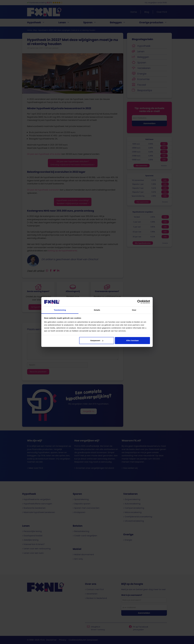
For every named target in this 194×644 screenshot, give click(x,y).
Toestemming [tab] (60, 310)
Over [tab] (134, 310)
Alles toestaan (133, 340)
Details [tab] (97, 310)
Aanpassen (97, 340)
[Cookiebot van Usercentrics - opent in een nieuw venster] (139, 302)
